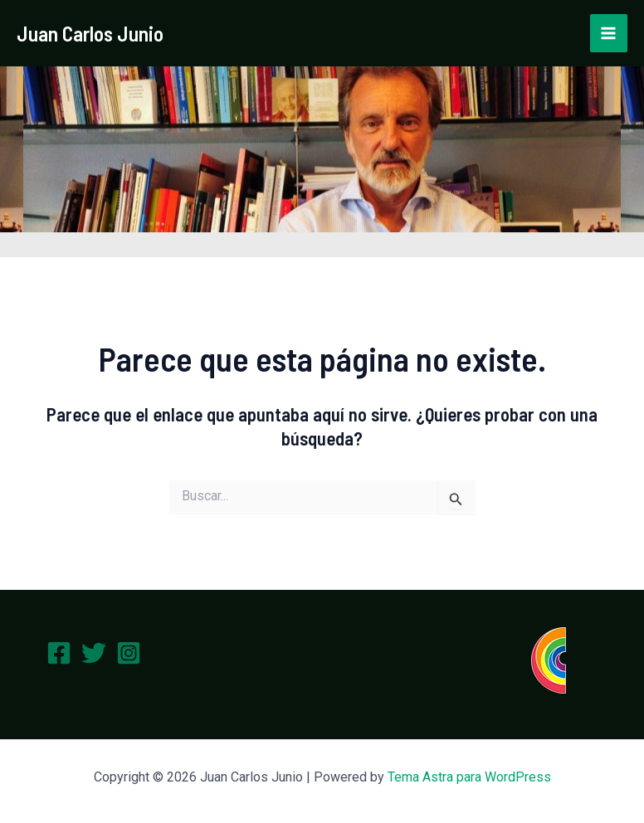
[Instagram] (129, 653)
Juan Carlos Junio (90, 33)
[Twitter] (94, 653)
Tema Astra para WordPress (469, 777)
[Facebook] (59, 653)
